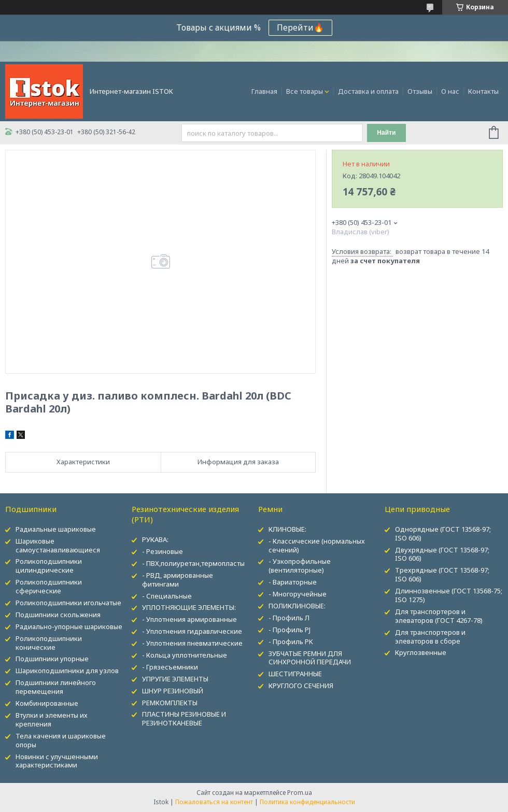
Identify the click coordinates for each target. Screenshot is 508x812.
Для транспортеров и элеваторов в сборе (430, 637)
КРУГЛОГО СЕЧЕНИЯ (301, 686)
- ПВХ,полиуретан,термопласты (193, 563)
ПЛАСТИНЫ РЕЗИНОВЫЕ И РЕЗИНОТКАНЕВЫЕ (184, 718)
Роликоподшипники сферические (49, 586)
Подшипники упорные (52, 659)
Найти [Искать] (386, 133)
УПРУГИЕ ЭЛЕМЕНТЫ (175, 679)
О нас (450, 91)
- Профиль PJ (290, 630)
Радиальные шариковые (56, 529)
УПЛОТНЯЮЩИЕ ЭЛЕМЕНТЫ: (189, 607)
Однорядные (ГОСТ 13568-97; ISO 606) (443, 533)
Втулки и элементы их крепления (52, 720)
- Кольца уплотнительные (185, 655)
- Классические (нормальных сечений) (317, 545)
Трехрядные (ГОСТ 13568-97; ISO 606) (442, 574)
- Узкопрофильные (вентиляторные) (300, 566)
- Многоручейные (298, 594)
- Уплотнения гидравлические (192, 631)
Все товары (305, 91)
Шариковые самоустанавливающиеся (58, 545)
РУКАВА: (155, 539)
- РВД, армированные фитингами (178, 580)
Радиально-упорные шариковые (69, 626)
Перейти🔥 (300, 27)
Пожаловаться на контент (214, 802)
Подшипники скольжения (58, 615)
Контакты (483, 91)
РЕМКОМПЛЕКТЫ (170, 703)
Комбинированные (47, 703)
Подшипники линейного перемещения (56, 687)
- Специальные (167, 596)
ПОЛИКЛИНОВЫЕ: (297, 606)
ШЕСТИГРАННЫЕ (295, 674)
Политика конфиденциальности (307, 802)
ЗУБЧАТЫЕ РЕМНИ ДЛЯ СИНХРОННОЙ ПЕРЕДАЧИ (310, 658)
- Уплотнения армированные (189, 619)
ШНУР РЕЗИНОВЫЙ (173, 691)
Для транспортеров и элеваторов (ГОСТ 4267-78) (439, 616)
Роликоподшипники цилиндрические (49, 566)
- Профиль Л (289, 618)
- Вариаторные (293, 582)
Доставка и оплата (368, 91)
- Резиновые (163, 551)
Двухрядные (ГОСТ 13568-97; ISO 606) (442, 554)
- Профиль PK (291, 642)
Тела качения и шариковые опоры (61, 740)
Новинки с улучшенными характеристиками (57, 761)
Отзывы (420, 91)
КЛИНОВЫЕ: (287, 529)
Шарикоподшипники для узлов (67, 671)
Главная (264, 91)
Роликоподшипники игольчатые (68, 603)
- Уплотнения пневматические (192, 643)
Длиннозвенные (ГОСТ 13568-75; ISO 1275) (449, 595)
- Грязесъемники (170, 667)
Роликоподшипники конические (49, 643)
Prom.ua (300, 793)
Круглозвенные (421, 652)
